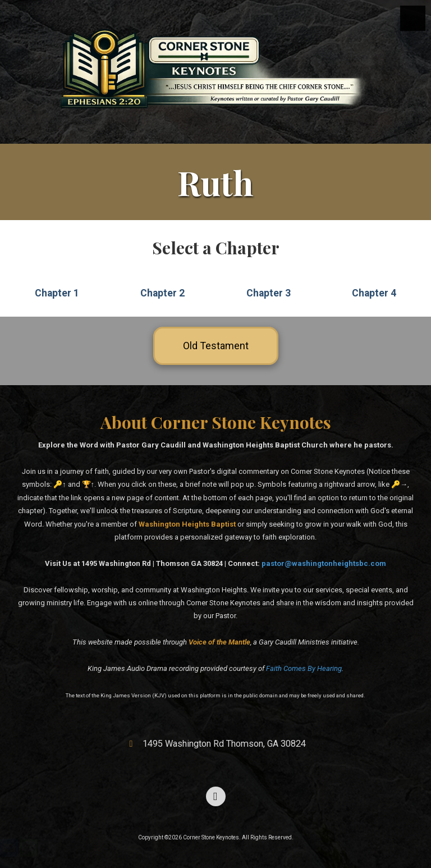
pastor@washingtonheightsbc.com (324, 563)
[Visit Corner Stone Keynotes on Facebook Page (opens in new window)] (216, 796)
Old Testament (216, 346)
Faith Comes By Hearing (304, 668)
